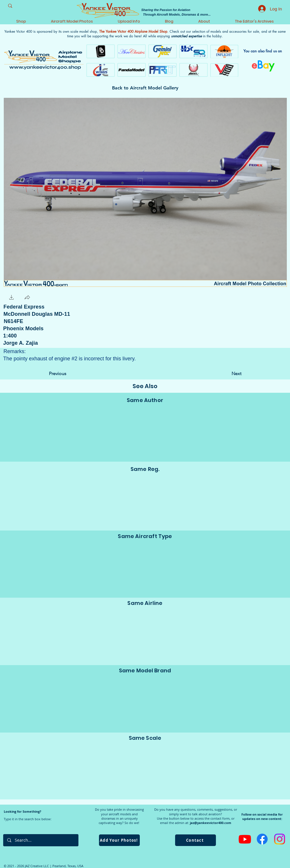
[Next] (227, 374)
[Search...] (41, 840)
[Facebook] (262, 839)
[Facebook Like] (51, 298)
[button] (12, 298)
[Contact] (196, 840)
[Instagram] (280, 839)
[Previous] (68, 374)
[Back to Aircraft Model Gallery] (145, 88)
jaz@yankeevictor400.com (211, 823)
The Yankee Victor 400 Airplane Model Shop (133, 31)
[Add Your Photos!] (119, 840)
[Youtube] (245, 839)
